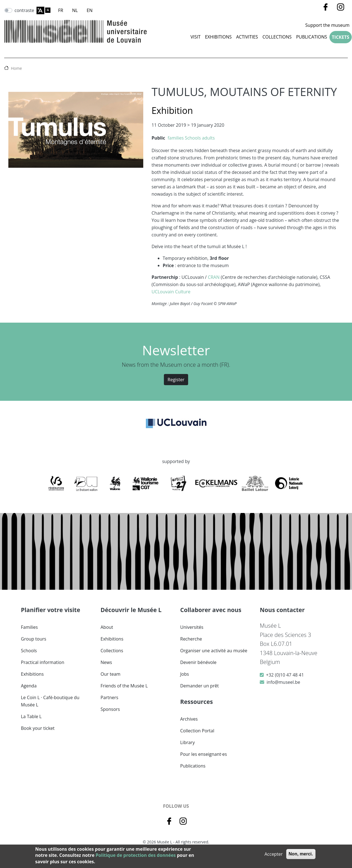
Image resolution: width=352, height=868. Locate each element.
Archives (189, 719)
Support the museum (327, 25)
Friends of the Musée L (124, 686)
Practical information (43, 662)
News (106, 662)
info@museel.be (283, 682)
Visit (195, 37)
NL (75, 10)
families (176, 138)
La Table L (31, 716)
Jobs (185, 674)
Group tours (34, 639)
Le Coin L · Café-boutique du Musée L (50, 701)
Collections (112, 651)
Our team (111, 674)
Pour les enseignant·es (204, 754)
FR (61, 10)
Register (176, 380)
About (107, 627)
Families (29, 627)
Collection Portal (197, 731)
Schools (193, 138)
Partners (110, 697)
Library (188, 742)
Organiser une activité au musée (214, 651)
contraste (24, 10)
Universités (192, 627)
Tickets (341, 37)
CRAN (214, 277)
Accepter (274, 854)
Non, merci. (301, 854)
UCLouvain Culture (171, 292)
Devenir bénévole (198, 662)
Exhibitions (218, 37)
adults (208, 138)
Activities (247, 37)
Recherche (191, 639)
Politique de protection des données (136, 855)
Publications (311, 37)
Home (16, 68)
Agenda (29, 686)
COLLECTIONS (277, 37)
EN (90, 10)
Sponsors (110, 709)
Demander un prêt (200, 686)
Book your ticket (38, 728)
